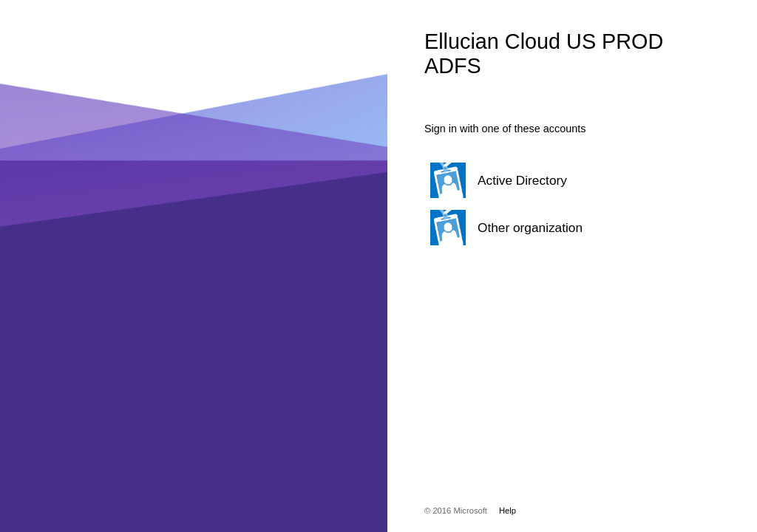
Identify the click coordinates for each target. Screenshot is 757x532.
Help (508, 511)
